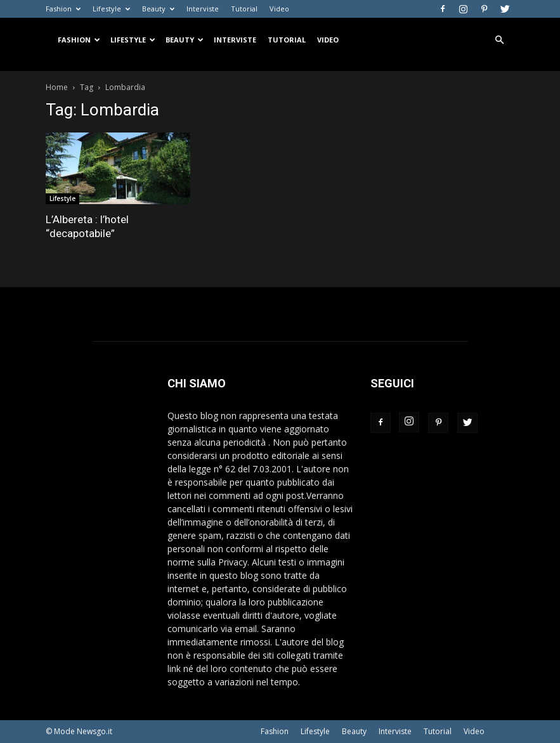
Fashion (63, 9)
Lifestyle (111, 9)
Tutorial (244, 9)
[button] (500, 40)
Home (57, 87)
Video (279, 9)
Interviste (203, 9)
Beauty (158, 9)
